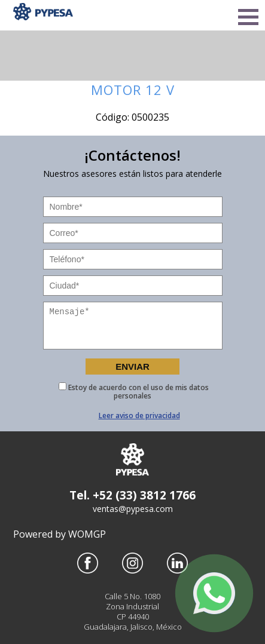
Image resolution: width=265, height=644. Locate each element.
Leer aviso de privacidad (139, 415)
